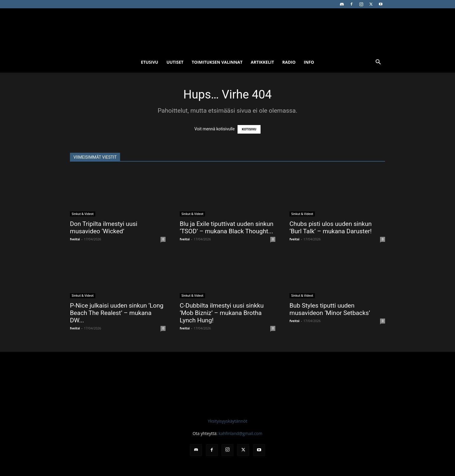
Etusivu (150, 62)
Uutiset (175, 62)
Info (309, 62)
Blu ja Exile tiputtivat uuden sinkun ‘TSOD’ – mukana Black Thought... (227, 228)
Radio (289, 62)
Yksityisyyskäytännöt (227, 421)
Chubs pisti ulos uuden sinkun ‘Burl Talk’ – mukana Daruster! (331, 228)
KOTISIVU (249, 129)
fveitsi (75, 239)
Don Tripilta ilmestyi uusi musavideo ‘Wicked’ (104, 228)
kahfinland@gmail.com (241, 433)
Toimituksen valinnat (217, 62)
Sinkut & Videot (83, 214)
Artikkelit (262, 62)
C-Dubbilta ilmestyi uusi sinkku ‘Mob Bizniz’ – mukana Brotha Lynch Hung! (222, 313)
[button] (378, 63)
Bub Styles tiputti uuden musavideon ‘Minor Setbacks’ (330, 309)
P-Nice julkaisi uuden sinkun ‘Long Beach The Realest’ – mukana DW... (117, 313)
